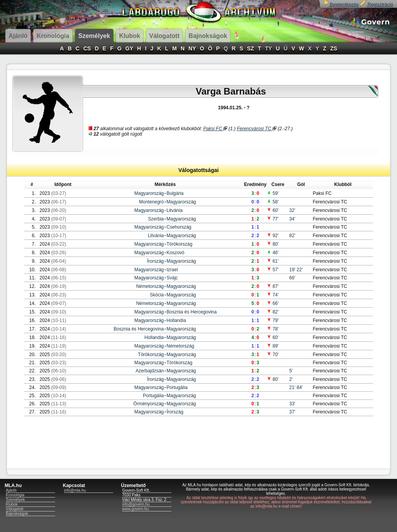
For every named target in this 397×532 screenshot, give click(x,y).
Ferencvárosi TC (257, 129)
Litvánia (175, 210)
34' (292, 219)
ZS (334, 48)
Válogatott (15, 509)
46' (273, 253)
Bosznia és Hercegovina (192, 312)
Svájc (172, 278)
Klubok (12, 504)
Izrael (172, 270)
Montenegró (151, 202)
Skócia (157, 295)
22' (300, 270)
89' (273, 346)
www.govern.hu (135, 509)
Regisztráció (377, 5)
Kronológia (15, 495)
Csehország (179, 227)
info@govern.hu (136, 504)
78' (273, 329)
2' (291, 379)
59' (273, 193)
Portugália (177, 387)
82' (292, 236)
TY (269, 48)
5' (291, 371)
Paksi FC (215, 129)
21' (293, 387)
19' (293, 270)
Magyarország (149, 193)
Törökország (180, 244)
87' (273, 286)
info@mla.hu (75, 490)
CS (87, 48)
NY (192, 48)
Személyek (15, 500)
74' (273, 295)
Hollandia (176, 320)
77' (273, 219)
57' (273, 270)
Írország (155, 261)
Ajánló (11, 490)
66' (292, 278)
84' (300, 387)
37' (292, 412)
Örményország (149, 404)
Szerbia (156, 219)
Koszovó (176, 253)
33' (292, 404)
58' (273, 202)
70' (273, 355)
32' (292, 210)
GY (129, 48)
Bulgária (175, 193)
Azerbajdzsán (150, 371)
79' (273, 320)
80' (273, 244)
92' (273, 236)
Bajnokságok (17, 514)
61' (273, 261)
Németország (150, 286)
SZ (250, 48)
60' (273, 210)
